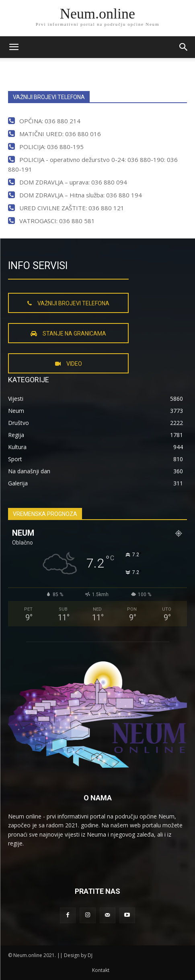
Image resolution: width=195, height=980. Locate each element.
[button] (184, 47)
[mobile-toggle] (14, 47)
